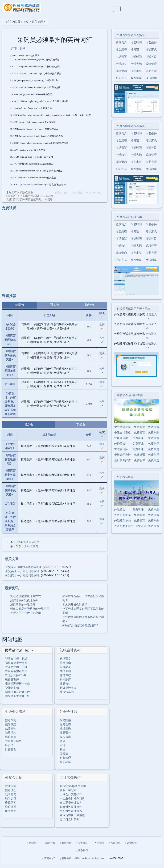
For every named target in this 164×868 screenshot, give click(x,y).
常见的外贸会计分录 (75, 608)
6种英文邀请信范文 (28, 545)
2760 (89, 407)
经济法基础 (67, 696)
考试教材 (121, 67)
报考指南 (65, 666)
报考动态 (65, 671)
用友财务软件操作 (71, 815)
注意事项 (136, 74)
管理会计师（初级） (18, 662)
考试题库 (151, 82)
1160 (89, 387)
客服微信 (66, 862)
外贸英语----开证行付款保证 (22, 575)
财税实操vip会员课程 (73, 790)
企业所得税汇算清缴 (72, 819)
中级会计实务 (13, 745)
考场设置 (121, 60)
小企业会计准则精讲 (72, 802)
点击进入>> (151, 320)
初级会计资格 (70, 654)
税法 (63, 753)
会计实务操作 (70, 781)
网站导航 (49, 846)
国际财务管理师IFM (17, 700)
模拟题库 (65, 683)
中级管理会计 (122, 458)
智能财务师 (12, 691)
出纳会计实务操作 (71, 798)
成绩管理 (151, 67)
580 (89, 330)
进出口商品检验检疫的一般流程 (30, 612)
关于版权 (82, 846)
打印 (14, 52)
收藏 (22, 52)
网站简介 (33, 846)
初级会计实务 (68, 691)
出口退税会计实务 (71, 806)
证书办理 (151, 74)
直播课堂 (65, 662)
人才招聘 (98, 846)
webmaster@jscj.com (94, 862)
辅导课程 (65, 679)
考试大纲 (136, 67)
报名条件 (151, 46)
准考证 (135, 53)
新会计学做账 (68, 794)
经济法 (9, 749)
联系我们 (82, 854)
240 (89, 449)
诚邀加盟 (131, 846)
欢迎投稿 (66, 846)
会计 (63, 745)
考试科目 (151, 60)
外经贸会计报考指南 (129, 220)
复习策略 (136, 82)
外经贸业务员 (122, 518)
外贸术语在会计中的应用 (26, 616)
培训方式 (121, 82)
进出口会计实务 (69, 823)
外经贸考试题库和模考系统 (134, 312)
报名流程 (121, 53)
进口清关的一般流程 (23, 608)
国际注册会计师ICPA (18, 696)
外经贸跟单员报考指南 (131, 129)
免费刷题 (154, 430)
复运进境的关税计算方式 (26, 600)
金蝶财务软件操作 (71, 810)
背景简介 (121, 46)
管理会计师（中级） (18, 671)
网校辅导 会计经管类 (130, 399)
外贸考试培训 (125, 480)
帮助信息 (115, 846)
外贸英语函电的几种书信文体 (23, 570)
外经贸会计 (121, 447)
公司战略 (65, 765)
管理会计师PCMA (16, 679)
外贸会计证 (14, 781)
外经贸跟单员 (122, 524)
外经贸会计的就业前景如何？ (80, 629)
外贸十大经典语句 (27, 550)
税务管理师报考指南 (18, 687)
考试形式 (151, 53)
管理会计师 (121, 453)
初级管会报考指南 (16, 666)
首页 (26, 25)
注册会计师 (68, 715)
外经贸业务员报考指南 (131, 39)
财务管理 (11, 753)
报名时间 (136, 46)
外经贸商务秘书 (124, 529)
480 (89, 507)
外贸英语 (37, 25)
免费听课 (140, 430)
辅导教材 (65, 687)
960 (89, 525)
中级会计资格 (15, 715)
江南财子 (49, 862)
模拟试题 (11, 810)
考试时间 (136, 60)
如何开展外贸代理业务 (24, 604)
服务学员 (11, 815)
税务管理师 (12, 683)
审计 (63, 749)
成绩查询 (65, 675)
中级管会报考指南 (16, 675)
